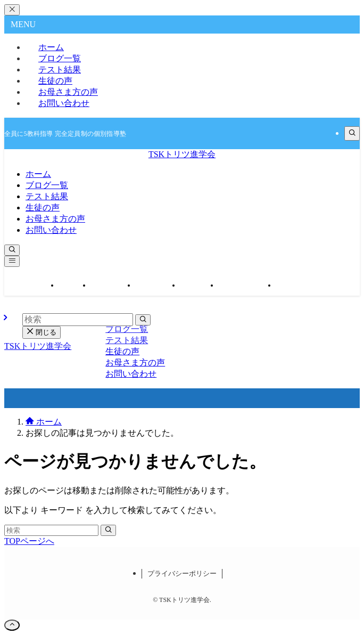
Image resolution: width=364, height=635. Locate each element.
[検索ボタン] (12, 250)
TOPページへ (29, 541)
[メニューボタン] (12, 261)
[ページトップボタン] (12, 625)
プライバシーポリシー (182, 573)
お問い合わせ (64, 103)
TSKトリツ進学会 (182, 154)
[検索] (352, 133)
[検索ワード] (51, 530)
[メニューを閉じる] (12, 10)
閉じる (42, 332)
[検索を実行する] (108, 530)
